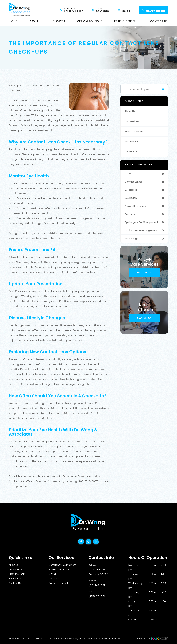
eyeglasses (132, 190)
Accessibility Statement (78, 639)
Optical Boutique (90, 21)
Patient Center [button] (126, 21)
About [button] (35, 21)
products (130, 215)
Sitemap (115, 639)
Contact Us (159, 21)
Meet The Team (134, 132)
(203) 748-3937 (97, 585)
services (130, 174)
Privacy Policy (101, 639)
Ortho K (53, 574)
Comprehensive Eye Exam (64, 565)
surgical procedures (137, 207)
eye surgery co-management (143, 224)
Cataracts (55, 579)
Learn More (144, 274)
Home (13, 21)
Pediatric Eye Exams (60, 570)
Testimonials (133, 142)
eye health (131, 199)
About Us (130, 111)
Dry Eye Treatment (60, 583)
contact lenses (135, 182)
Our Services (133, 121)
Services (59, 21)
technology (132, 240)
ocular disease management (143, 232)
